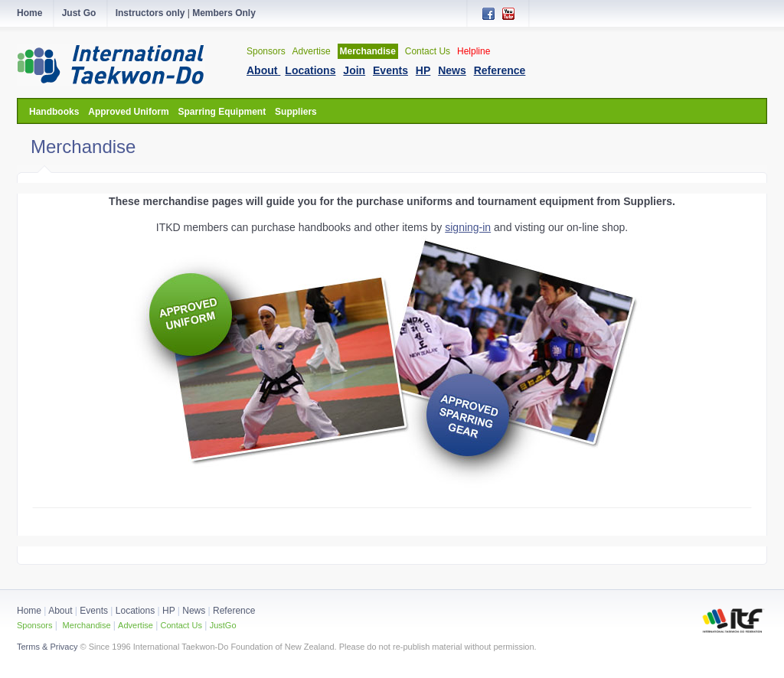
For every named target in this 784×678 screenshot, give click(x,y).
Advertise (312, 51)
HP (168, 611)
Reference (234, 611)
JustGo (223, 625)
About (62, 611)
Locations (135, 611)
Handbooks (54, 112)
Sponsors (266, 51)
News (194, 611)
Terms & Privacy (47, 647)
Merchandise (368, 51)
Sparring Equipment (222, 112)
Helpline (474, 51)
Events (93, 611)
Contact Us (428, 51)
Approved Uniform (128, 112)
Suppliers (296, 112)
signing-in (468, 227)
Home (29, 611)
